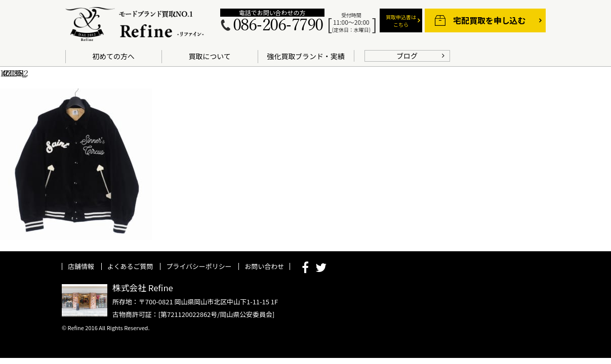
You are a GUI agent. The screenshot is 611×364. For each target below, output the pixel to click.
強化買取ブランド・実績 (305, 56)
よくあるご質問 (130, 266)
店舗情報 (81, 266)
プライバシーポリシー (199, 266)
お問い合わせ (264, 266)
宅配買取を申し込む (489, 20)
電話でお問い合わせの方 (272, 13)
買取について (209, 56)
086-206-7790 (278, 26)
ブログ (407, 56)
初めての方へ (113, 56)
